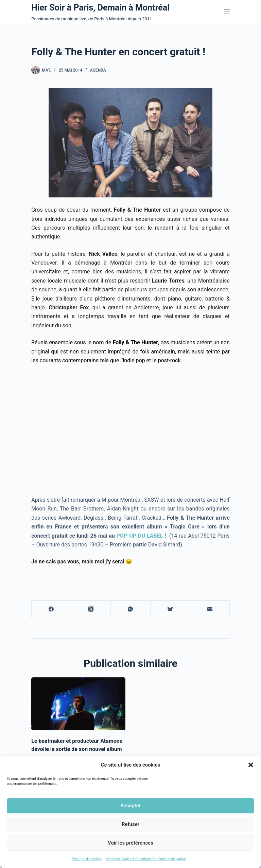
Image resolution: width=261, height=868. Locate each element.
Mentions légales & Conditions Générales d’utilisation (146, 859)
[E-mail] (210, 609)
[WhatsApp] (131, 609)
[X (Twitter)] (91, 609)
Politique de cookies (87, 859)
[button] (251, 765)
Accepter (130, 806)
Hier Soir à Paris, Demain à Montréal (100, 8)
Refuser (130, 824)
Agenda (98, 70)
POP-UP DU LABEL (140, 536)
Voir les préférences (130, 843)
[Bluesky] (170, 609)
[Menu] (227, 12)
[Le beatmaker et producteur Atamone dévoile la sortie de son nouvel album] (78, 704)
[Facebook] (51, 609)
